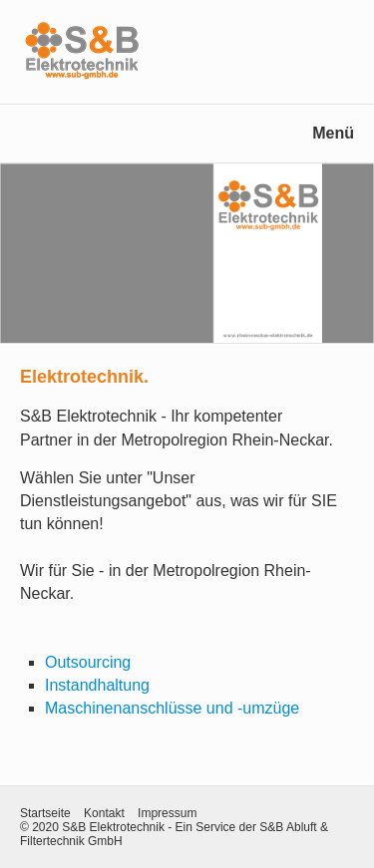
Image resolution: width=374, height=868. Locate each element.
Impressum (167, 813)
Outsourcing (88, 662)
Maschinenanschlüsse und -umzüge (172, 708)
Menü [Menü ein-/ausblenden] (333, 133)
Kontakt (104, 813)
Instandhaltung (97, 685)
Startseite (45, 813)
